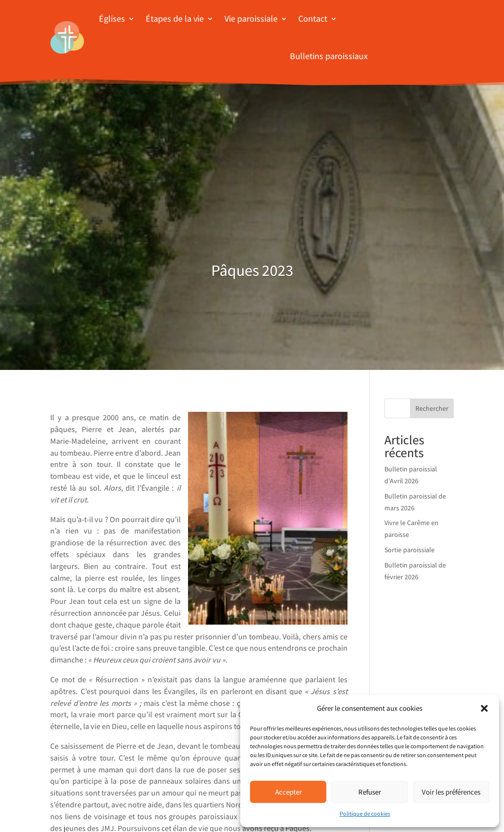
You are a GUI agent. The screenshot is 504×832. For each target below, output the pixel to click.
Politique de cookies (365, 814)
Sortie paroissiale (409, 550)
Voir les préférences (451, 792)
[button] (484, 708)
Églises (112, 18)
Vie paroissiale (251, 18)
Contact (313, 18)
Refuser (370, 792)
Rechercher (432, 408)
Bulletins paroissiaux (329, 56)
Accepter (288, 792)
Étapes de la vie (175, 18)
